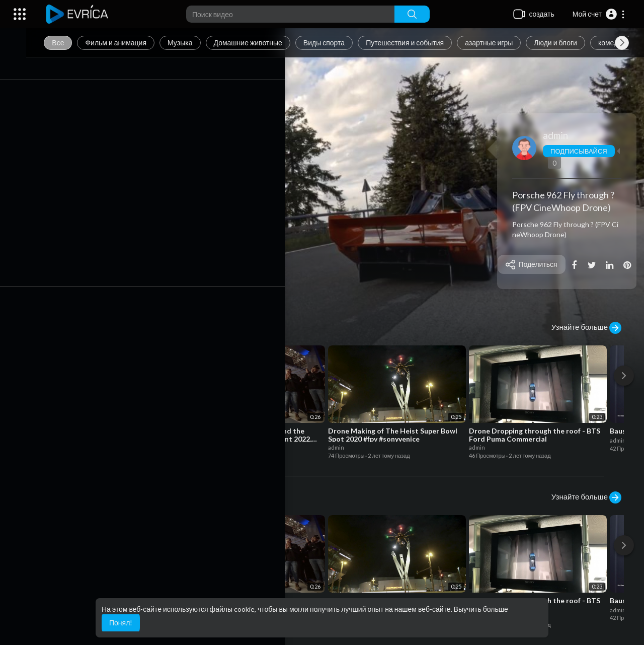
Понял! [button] (121, 623)
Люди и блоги (570, 43)
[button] (599, 14)
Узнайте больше (586, 328)
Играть (73, 280)
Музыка (194, 43)
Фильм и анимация (130, 43)
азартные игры (503, 43)
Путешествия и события (419, 43)
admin (559, 135)
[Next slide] (622, 43)
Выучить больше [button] (481, 609)
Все (72, 43)
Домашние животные (262, 43)
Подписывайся (582, 151)
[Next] (624, 376)
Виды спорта (338, 43)
